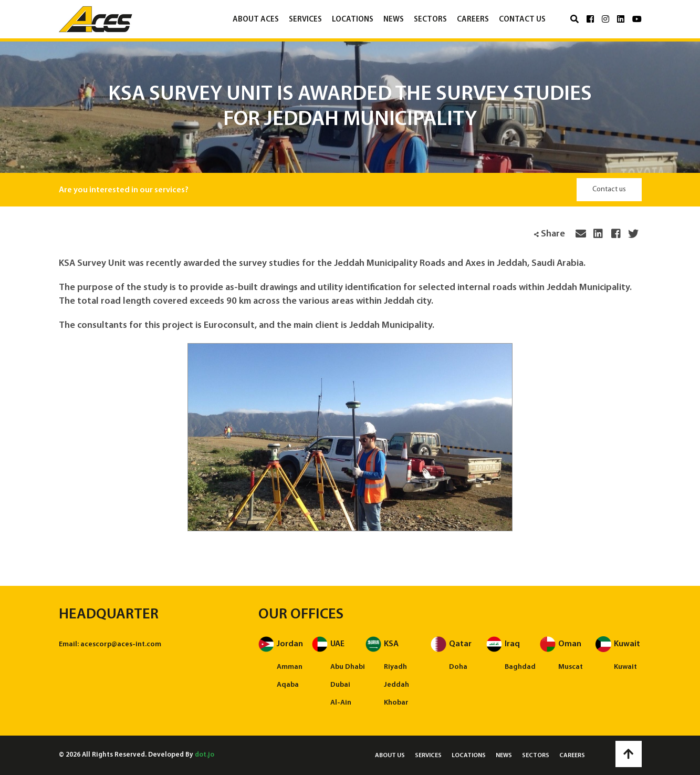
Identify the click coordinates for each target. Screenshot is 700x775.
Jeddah (396, 685)
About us (390, 756)
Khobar (396, 703)
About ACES (256, 20)
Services (305, 20)
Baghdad (520, 667)
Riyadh (395, 667)
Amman (290, 667)
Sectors (430, 20)
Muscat (571, 667)
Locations (353, 20)
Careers (473, 20)
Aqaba (288, 685)
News (394, 20)
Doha (458, 667)
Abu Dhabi (348, 667)
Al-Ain (341, 703)
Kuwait (625, 667)
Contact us (522, 20)
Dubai (340, 685)
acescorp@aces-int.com (121, 644)
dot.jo (205, 755)
